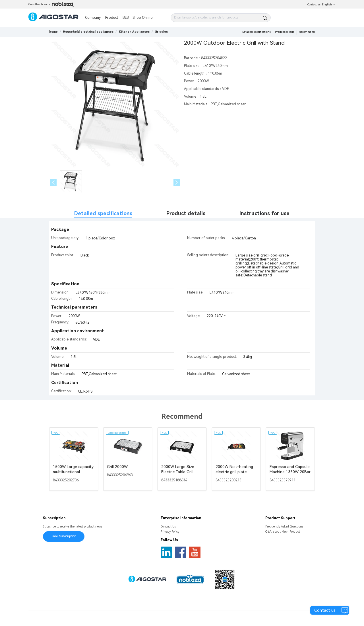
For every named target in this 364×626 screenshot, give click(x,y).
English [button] (329, 5)
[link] (88, 32)
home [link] (53, 32)
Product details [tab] (186, 213)
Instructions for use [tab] (264, 213)
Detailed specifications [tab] (103, 213)
